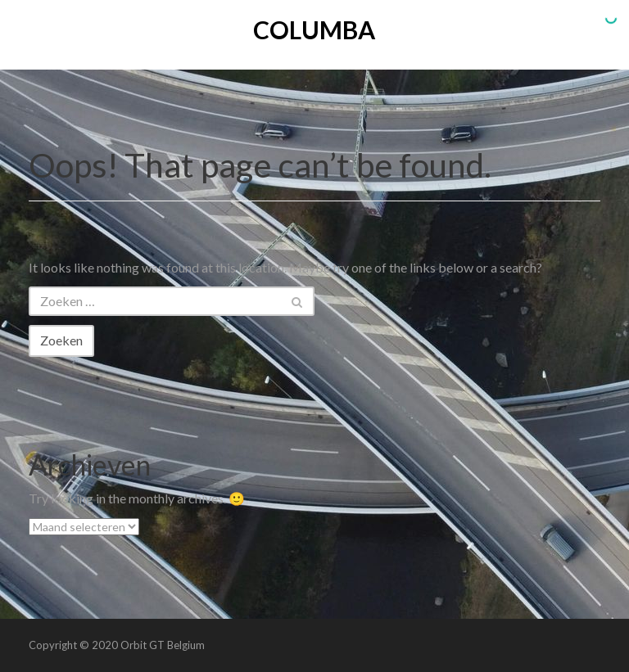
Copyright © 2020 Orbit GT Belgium (117, 645)
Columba (314, 29)
